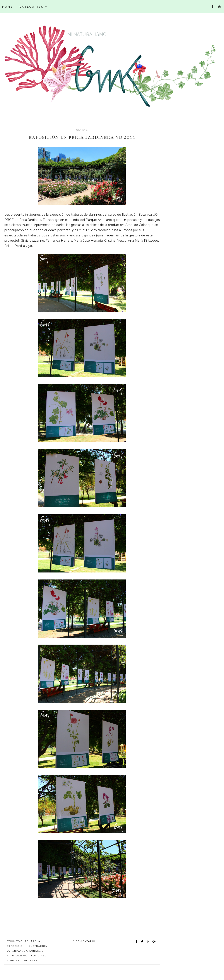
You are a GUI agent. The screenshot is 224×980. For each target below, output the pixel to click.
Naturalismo (18, 956)
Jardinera (33, 951)
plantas (14, 960)
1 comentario (84, 941)
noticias (38, 956)
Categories (34, 7)
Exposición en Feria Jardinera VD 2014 (82, 138)
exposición (16, 946)
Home (8, 7)
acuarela (33, 941)
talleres (30, 960)
